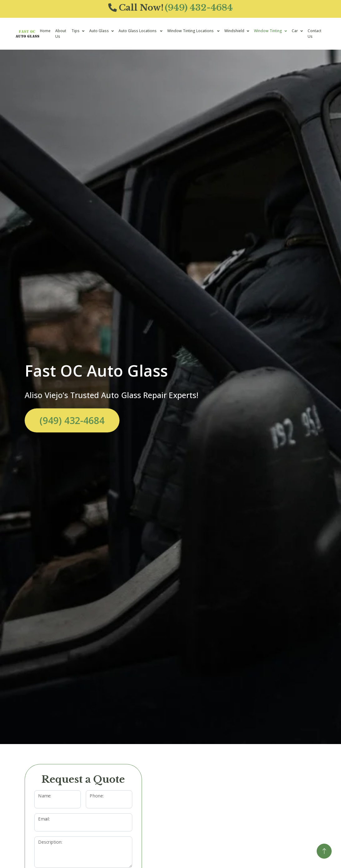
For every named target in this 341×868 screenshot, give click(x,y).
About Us (61, 34)
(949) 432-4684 (72, 420)
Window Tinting (268, 31)
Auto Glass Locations (138, 31)
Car (295, 31)
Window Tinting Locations (191, 31)
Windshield (234, 31)
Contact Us (314, 34)
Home (45, 31)
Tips (76, 31)
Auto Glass (99, 31)
